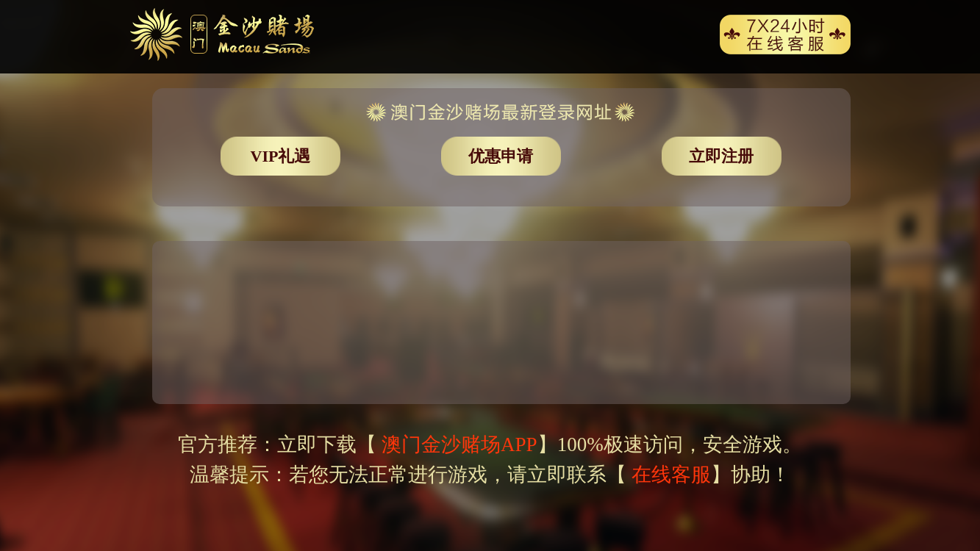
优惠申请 (501, 156)
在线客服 (671, 475)
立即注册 (721, 156)
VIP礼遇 (281, 156)
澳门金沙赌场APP (457, 444)
